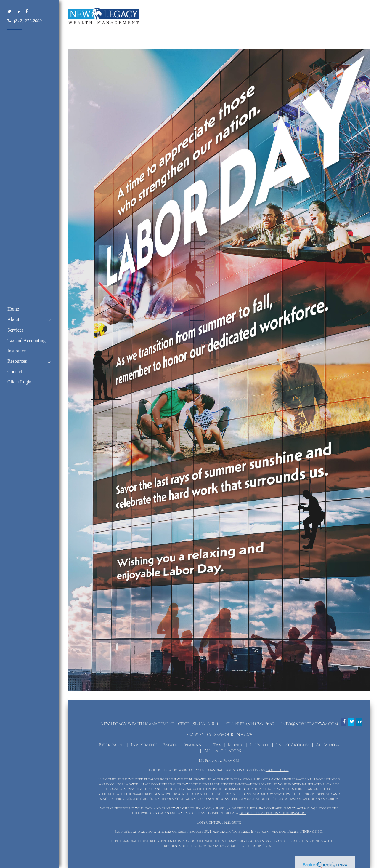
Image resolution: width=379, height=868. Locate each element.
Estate (170, 745)
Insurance (195, 745)
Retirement (112, 745)
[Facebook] (27, 12)
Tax (217, 745)
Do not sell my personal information (273, 813)
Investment (144, 745)
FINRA (306, 832)
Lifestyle (259, 745)
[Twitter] (10, 12)
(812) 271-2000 (25, 20)
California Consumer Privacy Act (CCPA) (279, 808)
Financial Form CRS (222, 761)
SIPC (319, 832)
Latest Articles (293, 745)
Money (235, 745)
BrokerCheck (277, 770)
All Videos (327, 745)
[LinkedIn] (19, 12)
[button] (27, 319)
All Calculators (223, 751)
